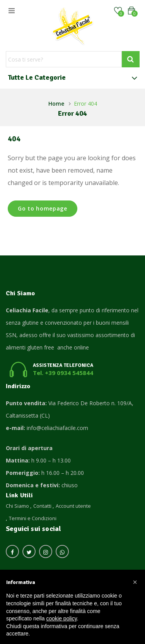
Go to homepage (43, 208)
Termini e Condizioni (33, 518)
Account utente (73, 506)
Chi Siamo (17, 506)
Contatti (42, 506)
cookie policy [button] (62, 618)
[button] (131, 11)
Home (56, 104)
